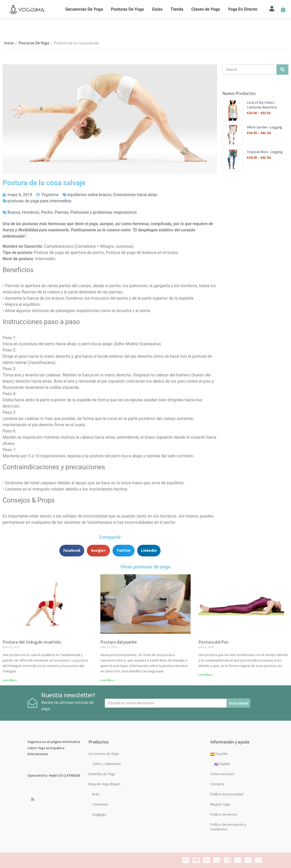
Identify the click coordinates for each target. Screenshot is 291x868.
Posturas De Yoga (127, 9)
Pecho (47, 212)
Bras (96, 794)
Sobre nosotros (222, 774)
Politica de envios (224, 814)
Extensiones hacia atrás (135, 195)
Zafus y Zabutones (107, 764)
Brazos (14, 212)
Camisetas (100, 804)
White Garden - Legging (265, 127)
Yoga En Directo (243, 9)
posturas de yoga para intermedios (39, 201)
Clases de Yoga (206, 9)
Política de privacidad (227, 794)
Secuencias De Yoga (84, 9)
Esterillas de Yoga (102, 774)
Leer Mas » (10, 680)
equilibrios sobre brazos (89, 195)
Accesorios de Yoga (103, 754)
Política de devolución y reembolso (228, 827)
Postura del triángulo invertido (32, 642)
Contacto (217, 784)
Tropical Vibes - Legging (265, 152)
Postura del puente (119, 642)
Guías (157, 9)
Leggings (99, 814)
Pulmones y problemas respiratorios (103, 212)
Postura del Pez (213, 642)
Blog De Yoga (220, 804)
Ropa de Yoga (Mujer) (104, 784)
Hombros (31, 212)
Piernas (61, 212)
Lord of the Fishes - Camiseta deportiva (262, 105)
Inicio (9, 43)
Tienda (177, 9)
